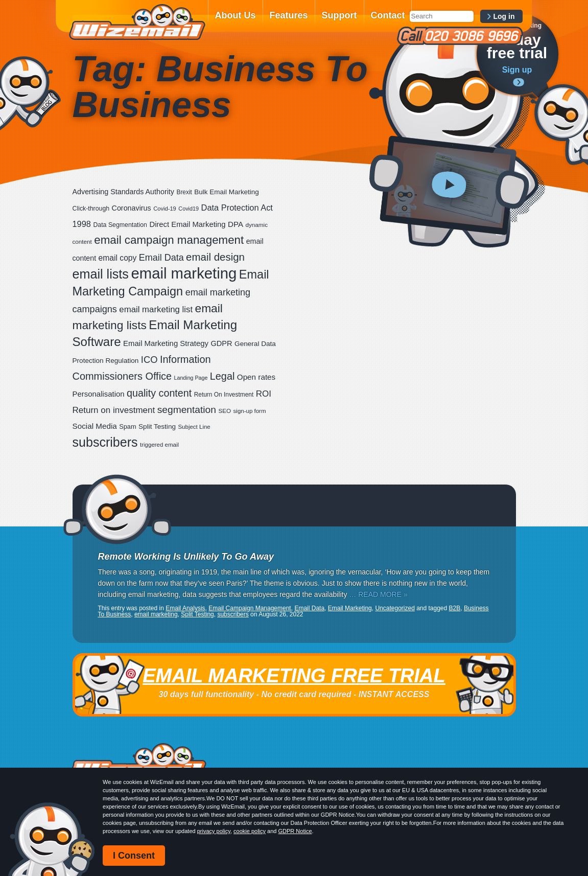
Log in (504, 16)
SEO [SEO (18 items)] (225, 411)
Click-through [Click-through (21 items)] (91, 209)
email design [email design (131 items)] (215, 257)
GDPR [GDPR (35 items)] (221, 343)
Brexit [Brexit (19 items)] (184, 192)
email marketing (156, 614)
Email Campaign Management (250, 608)
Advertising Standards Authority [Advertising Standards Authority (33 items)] (123, 192)
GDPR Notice (295, 831)
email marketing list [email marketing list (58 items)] (156, 309)
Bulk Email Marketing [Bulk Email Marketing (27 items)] (227, 192)
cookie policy (250, 831)
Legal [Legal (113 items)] (222, 376)
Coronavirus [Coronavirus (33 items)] (132, 208)
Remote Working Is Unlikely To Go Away (186, 557)
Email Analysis (185, 608)
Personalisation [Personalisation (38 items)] (99, 394)
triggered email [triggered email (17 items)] (159, 445)
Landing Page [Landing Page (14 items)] (191, 378)
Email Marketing (350, 608)
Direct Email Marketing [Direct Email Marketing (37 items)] (187, 224)
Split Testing (197, 614)
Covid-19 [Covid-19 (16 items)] (165, 209)
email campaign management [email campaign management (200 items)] (169, 240)
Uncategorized (395, 608)
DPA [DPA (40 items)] (236, 224)
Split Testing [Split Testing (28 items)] (157, 427)
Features (289, 15)
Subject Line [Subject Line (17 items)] (194, 427)
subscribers (233, 614)
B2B (455, 608)
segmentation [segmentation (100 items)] (187, 410)
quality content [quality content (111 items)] (159, 393)
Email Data (309, 608)
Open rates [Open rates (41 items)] (256, 377)
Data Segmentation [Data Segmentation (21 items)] (120, 225)
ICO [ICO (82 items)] (149, 360)
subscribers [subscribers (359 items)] (105, 442)
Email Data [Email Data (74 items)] (161, 258)
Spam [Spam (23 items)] (127, 427)
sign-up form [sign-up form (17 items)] (250, 411)
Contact (388, 15)
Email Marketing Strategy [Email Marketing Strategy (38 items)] (166, 343)
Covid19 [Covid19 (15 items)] (189, 209)
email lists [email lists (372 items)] (101, 274)
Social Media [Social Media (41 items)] (95, 426)
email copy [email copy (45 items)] (118, 258)
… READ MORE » (378, 594)
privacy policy (214, 831)
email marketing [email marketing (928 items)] (184, 273)
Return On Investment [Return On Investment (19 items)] (224, 395)
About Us (236, 15)
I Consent (134, 856)
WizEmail (137, 22)
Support (339, 15)
